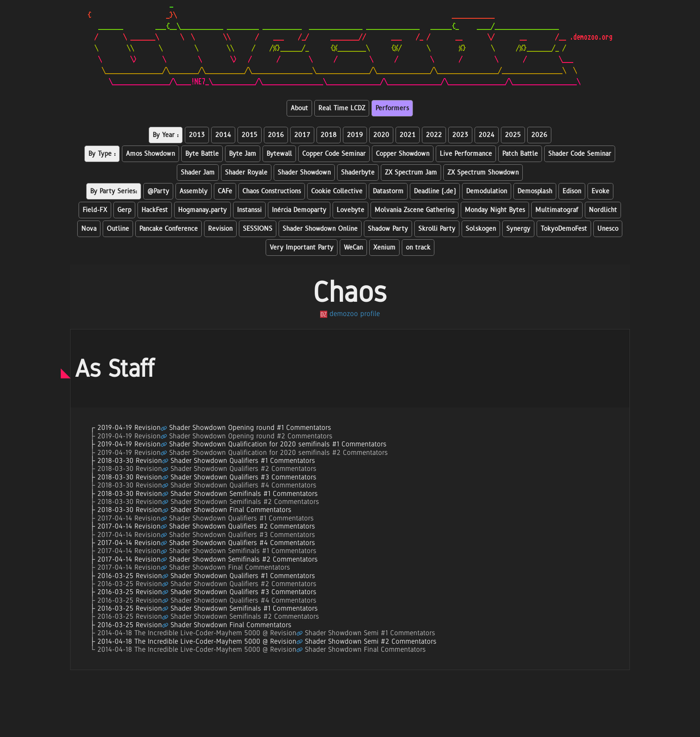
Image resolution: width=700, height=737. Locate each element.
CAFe (225, 191)
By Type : (102, 154)
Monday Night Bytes (495, 210)
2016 (276, 135)
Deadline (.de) (435, 191)
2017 (302, 135)
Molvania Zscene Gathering (415, 210)
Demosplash (535, 191)
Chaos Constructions (272, 191)
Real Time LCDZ (342, 108)
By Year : (166, 135)
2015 (250, 135)
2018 (329, 135)
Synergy (518, 229)
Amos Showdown (150, 154)
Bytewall (279, 154)
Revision (220, 229)
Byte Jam (243, 154)
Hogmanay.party (202, 210)
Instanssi (249, 210)
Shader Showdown (304, 173)
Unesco (608, 229)
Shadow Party (388, 229)
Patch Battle (520, 154)
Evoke (600, 191)
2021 (408, 135)
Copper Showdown (403, 154)
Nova (89, 229)
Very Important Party (302, 248)
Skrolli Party (437, 229)
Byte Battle (202, 154)
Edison (572, 191)
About (299, 108)
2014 (223, 135)
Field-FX (95, 210)
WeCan (353, 248)
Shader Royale (246, 173)
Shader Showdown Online (320, 229)
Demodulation (487, 191)
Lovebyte (350, 210)
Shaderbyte (358, 173)
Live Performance (466, 154)
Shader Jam (198, 173)
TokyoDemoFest (564, 229)
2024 (487, 135)
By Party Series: (114, 191)
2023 (460, 135)
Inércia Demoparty (299, 210)
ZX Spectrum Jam (411, 173)
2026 (539, 135)
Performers (392, 108)
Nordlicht (603, 210)
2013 (197, 135)
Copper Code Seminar (334, 154)
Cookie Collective (337, 191)
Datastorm (388, 191)
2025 (513, 135)
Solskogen (481, 229)
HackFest (155, 210)
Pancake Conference (169, 229)
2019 (355, 135)
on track (418, 248)
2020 (381, 135)
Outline (118, 229)
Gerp (124, 210)
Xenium (384, 248)
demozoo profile (350, 314)
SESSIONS (258, 229)
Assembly (194, 191)
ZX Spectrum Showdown (483, 173)
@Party (158, 191)
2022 (434, 135)
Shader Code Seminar (580, 154)
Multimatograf (557, 210)
